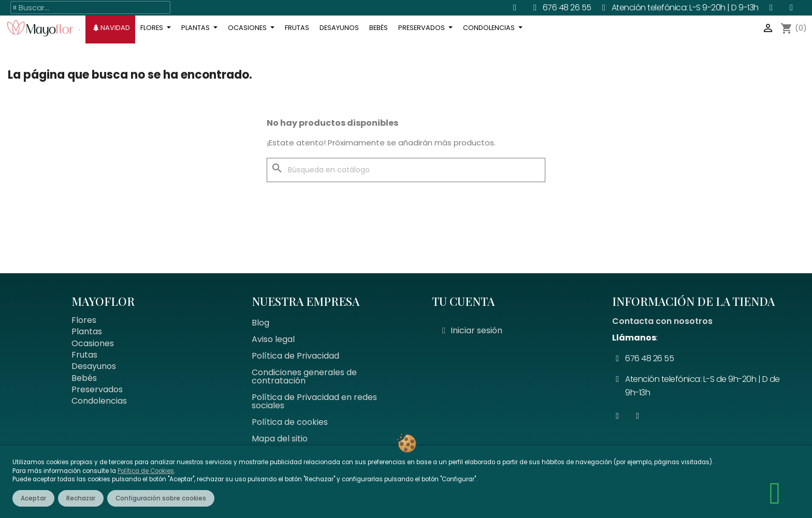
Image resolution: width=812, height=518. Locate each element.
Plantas (87, 331)
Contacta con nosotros (662, 321)
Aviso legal (273, 339)
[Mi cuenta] (472, 331)
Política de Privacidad (295, 356)
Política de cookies (290, 422)
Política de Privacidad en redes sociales (314, 401)
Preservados (97, 389)
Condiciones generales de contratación (304, 376)
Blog (260, 323)
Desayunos (94, 366)
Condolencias (99, 401)
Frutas (84, 355)
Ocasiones (93, 343)
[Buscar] (406, 170)
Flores (84, 320)
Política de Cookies (146, 471)
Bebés (84, 378)
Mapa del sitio (280, 439)
